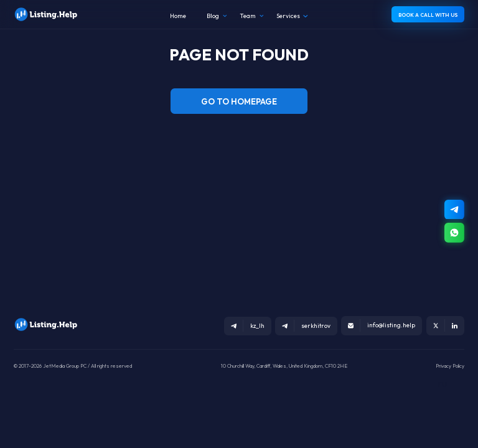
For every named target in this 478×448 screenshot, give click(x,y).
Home (178, 16)
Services (288, 16)
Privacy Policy (450, 366)
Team (248, 16)
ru (443, 383)
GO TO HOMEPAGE (239, 101)
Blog (213, 16)
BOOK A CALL (428, 15)
